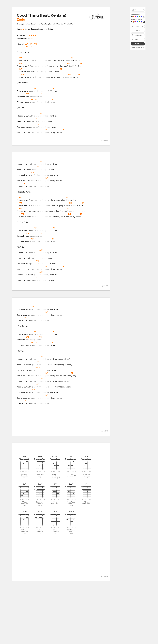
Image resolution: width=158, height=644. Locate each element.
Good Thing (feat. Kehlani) (42, 15)
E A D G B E (32, 35)
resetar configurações (138, 47)
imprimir (138, 44)
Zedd (21, 20)
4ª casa (34, 39)
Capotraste (138, 35)
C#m (23, 29)
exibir (137, 39)
